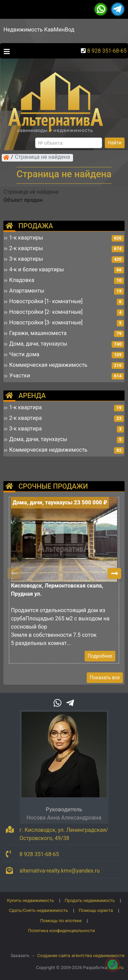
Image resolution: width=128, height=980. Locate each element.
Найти (115, 143)
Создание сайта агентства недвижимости (81, 956)
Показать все (105, 678)
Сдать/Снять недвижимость (38, 910)
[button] (114, 573)
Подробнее (100, 656)
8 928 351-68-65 (107, 51)
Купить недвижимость (31, 900)
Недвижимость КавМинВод (39, 30)
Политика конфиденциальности (61, 931)
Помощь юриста (96, 910)
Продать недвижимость (90, 900)
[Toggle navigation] (5, 51)
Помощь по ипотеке (61, 921)
